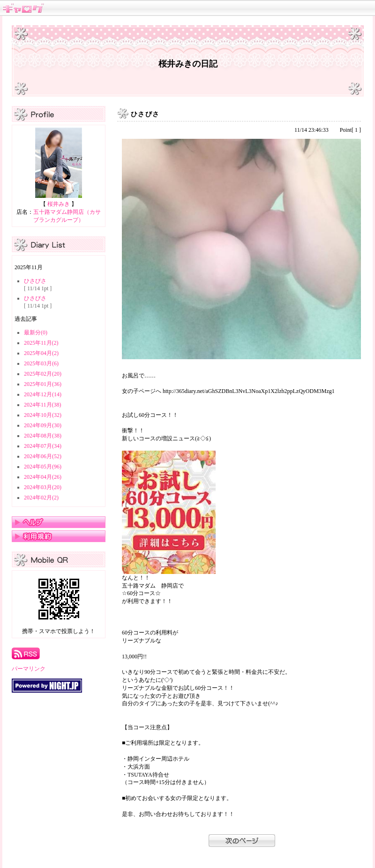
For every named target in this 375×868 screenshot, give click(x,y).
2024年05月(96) (43, 467)
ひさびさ (35, 281)
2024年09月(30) (43, 425)
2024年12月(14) (43, 394)
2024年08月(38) (43, 436)
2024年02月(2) (41, 498)
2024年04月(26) (43, 477)
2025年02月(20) (43, 374)
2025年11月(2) (41, 343)
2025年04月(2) (41, 353)
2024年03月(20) (43, 487)
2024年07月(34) (43, 446)
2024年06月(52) (43, 456)
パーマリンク (29, 669)
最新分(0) (36, 332)
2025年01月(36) (43, 384)
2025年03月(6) (41, 363)
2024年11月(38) (43, 405)
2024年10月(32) (43, 415)
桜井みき (59, 204)
